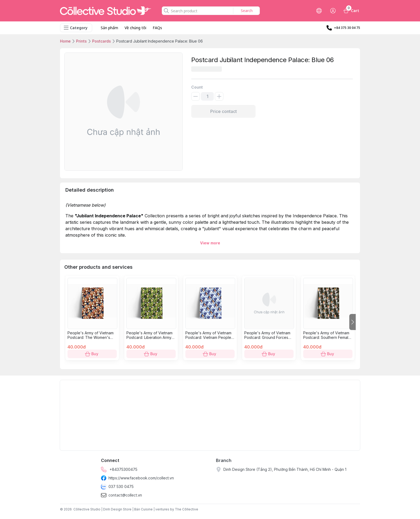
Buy (92, 354)
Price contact (223, 111)
